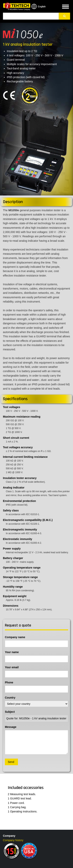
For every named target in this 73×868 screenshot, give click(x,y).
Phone (9, 682)
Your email (12, 667)
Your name (12, 652)
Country (10, 698)
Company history (13, 840)
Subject (10, 712)
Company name (15, 637)
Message (11, 727)
